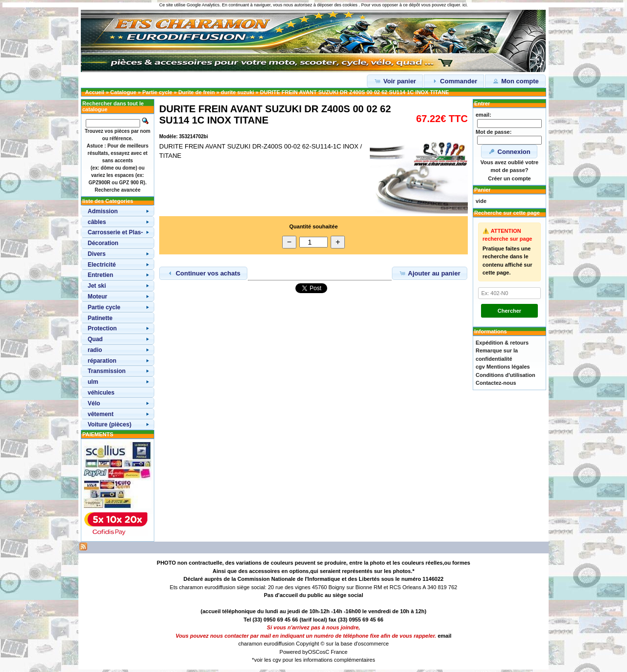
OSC (314, 652)
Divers (97, 254)
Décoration (103, 243)
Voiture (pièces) (109, 424)
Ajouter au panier (430, 273)
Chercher (509, 311)
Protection (102, 328)
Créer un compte (509, 178)
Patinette (100, 318)
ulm (93, 382)
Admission (103, 211)
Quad (95, 339)
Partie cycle (157, 92)
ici (465, 5)
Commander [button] (454, 81)
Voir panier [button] (395, 81)
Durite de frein (197, 92)
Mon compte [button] (515, 81)
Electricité (102, 265)
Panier (482, 190)
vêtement (101, 414)
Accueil (95, 92)
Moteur (97, 297)
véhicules (101, 393)
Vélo (94, 403)
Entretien (100, 275)
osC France (334, 652)
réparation (102, 361)
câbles (97, 222)
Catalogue (123, 92)
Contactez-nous (496, 383)
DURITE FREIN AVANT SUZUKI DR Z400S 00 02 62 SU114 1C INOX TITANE (355, 92)
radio (95, 350)
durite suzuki (238, 92)
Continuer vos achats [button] (203, 273)
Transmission (107, 371)
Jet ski (97, 286)
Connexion (509, 151)
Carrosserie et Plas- (115, 232)
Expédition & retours (502, 343)
